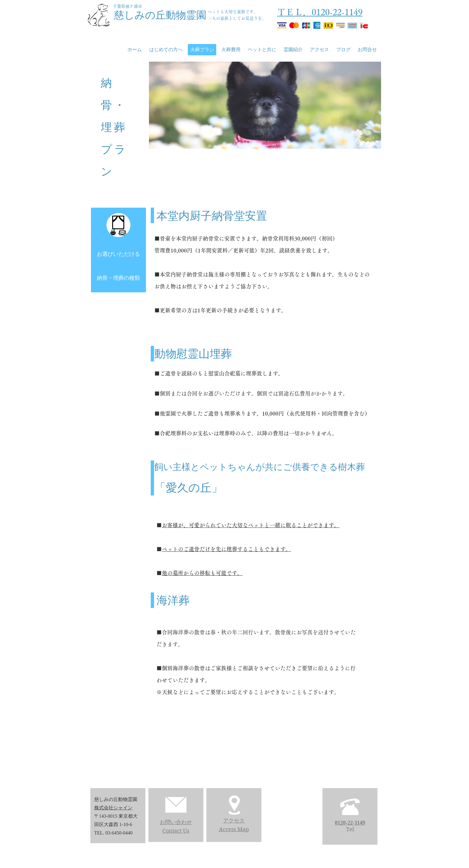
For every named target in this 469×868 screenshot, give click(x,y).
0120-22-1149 (350, 823)
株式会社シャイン (113, 808)
